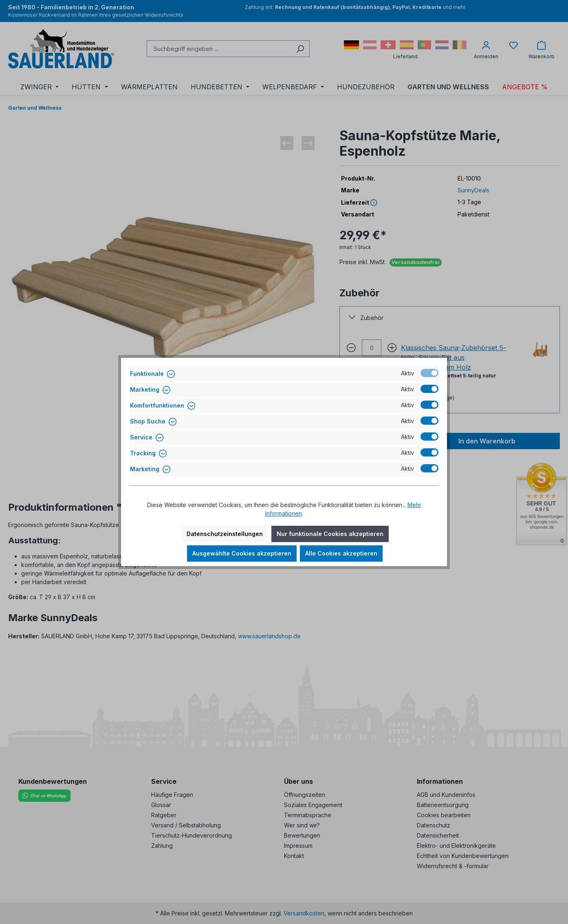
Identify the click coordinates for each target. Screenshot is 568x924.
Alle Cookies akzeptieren (341, 553)
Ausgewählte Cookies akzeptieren (242, 553)
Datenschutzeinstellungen (225, 534)
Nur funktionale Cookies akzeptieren (330, 534)
